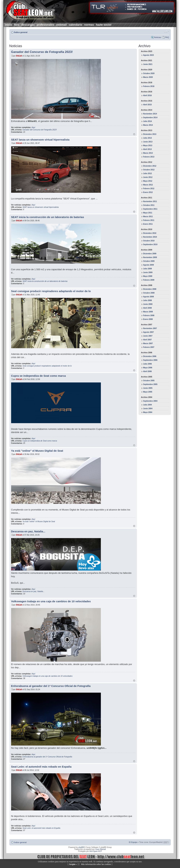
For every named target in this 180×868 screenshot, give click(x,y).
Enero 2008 (148, 319)
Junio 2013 (148, 142)
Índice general (21, 32)
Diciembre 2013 (150, 134)
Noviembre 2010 (150, 237)
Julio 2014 (148, 121)
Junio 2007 (148, 336)
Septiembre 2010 (150, 244)
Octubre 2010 (149, 241)
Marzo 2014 (148, 125)
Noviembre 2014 (150, 114)
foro (17, 25)
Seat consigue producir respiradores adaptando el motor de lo (51, 291)
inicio (9, 25)
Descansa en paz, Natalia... (28, 531)
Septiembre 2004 (150, 401)
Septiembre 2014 (150, 118)
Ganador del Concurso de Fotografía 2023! (42, 52)
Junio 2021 (148, 64)
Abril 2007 (148, 340)
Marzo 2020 (148, 77)
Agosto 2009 (149, 265)
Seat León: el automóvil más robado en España (41, 767)
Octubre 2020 (149, 73)
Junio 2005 (148, 388)
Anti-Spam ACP (96, 851)
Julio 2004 (148, 405)
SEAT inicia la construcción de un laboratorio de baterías (48, 217)
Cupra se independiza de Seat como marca (38, 376)
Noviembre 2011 (150, 201)
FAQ (167, 37)
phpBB (81, 847)
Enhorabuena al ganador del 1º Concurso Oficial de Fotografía (51, 686)
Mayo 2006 (148, 368)
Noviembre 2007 (150, 328)
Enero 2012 (148, 192)
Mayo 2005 (148, 392)
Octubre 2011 (149, 205)
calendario (75, 25)
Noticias (157, 37)
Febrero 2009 (149, 280)
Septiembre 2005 (150, 384)
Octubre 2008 (149, 293)
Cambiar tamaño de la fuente (166, 32)
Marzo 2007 (148, 343)
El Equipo (133, 842)
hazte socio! (104, 25)
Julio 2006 (148, 364)
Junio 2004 (148, 409)
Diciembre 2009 (150, 254)
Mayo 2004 (148, 412)
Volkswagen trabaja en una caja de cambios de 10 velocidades (51, 601)
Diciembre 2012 (150, 166)
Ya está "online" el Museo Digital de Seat (37, 451)
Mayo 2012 (148, 181)
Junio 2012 (148, 177)
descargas (28, 25)
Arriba (134, 134)
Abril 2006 (148, 371)
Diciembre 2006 (150, 356)
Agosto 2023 (149, 55)
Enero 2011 (148, 224)
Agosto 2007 (149, 332)
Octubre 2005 (149, 381)
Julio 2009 (148, 269)
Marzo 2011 (148, 217)
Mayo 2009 (148, 276)
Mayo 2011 (148, 213)
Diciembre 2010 (150, 233)
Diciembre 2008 (150, 289)
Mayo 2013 (148, 146)
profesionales (45, 25)
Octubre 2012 (149, 170)
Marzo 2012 (148, 185)
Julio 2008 (148, 300)
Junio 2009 (148, 272)
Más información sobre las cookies (96, 864)
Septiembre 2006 (150, 360)
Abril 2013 (148, 149)
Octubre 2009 (149, 261)
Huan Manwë (101, 849)
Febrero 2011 (149, 220)
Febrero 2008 (149, 315)
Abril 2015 (148, 105)
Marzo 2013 (148, 153)
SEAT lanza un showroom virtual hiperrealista (40, 140)
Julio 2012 (148, 173)
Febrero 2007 (149, 347)
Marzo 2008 (148, 312)
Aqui (33, 127)
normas (89, 25)
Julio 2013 (148, 138)
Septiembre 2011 (150, 209)
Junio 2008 (148, 304)
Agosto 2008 (149, 297)
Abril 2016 (148, 95)
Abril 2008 (148, 308)
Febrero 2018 (149, 86)
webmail (61, 25)
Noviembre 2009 (150, 257)
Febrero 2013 (149, 157)
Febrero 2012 (149, 189)
